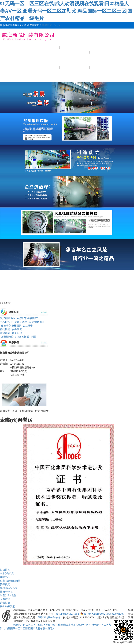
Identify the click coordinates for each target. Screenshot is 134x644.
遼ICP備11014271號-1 (68, 614)
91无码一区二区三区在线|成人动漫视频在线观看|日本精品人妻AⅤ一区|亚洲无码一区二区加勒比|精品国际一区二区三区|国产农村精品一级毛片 (66, 11)
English (57, 25)
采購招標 (15, 77)
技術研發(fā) (45, 67)
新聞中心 (75, 47)
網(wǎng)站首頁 (15, 47)
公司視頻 (15, 67)
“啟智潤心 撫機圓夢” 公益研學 (16, 326)
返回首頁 (5, 570)
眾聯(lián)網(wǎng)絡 (49, 617)
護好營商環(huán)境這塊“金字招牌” (19, 318)
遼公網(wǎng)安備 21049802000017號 (102, 614)
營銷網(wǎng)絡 (8, 588)
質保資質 (105, 57)
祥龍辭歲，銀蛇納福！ (12, 333)
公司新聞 (75, 57)
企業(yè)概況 (45, 47)
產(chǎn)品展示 (104, 47)
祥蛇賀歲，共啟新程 (11, 329)
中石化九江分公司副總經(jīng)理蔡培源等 (22, 322)
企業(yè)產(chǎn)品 (10, 581)
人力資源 (105, 67)
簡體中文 (47, 25)
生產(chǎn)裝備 (75, 67)
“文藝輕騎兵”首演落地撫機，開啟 (18, 337)
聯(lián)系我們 (45, 77)
